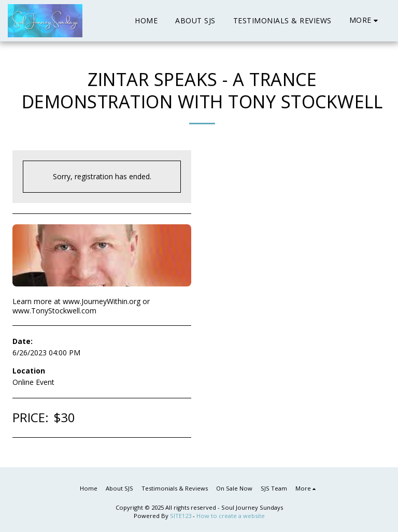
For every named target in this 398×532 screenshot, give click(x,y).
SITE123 (181, 516)
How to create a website (231, 516)
